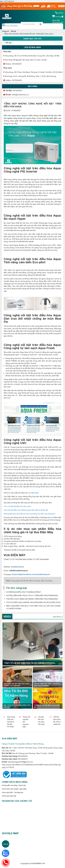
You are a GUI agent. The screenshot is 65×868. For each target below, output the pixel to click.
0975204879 (17, 80)
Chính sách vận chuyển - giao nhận (14, 789)
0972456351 (17, 64)
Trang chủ (5, 31)
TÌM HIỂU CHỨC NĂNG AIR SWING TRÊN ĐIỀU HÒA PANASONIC (32, 599)
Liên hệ (6, 844)
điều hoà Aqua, (47, 580)
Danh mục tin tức (32, 39)
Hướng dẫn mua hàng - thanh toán (14, 785)
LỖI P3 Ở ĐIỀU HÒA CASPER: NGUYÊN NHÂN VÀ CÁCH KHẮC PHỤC (33, 602)
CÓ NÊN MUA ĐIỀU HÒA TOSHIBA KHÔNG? (24, 592)
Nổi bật (13, 31)
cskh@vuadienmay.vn (20, 94)
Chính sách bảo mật (9, 796)
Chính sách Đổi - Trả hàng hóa (12, 792)
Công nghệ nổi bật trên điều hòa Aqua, (26, 580)
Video (7, 616)
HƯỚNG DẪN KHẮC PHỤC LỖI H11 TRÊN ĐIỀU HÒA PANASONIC (32, 595)
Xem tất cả (58, 617)
